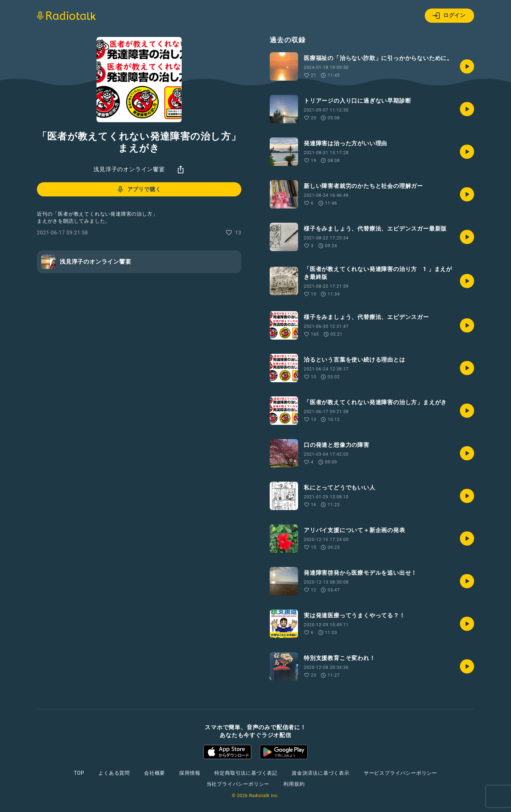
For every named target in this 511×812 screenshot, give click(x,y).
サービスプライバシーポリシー (400, 773)
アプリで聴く (139, 189)
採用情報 (190, 773)
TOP (79, 773)
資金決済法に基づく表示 (321, 773)
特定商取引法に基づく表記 (246, 773)
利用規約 (294, 784)
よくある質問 (114, 773)
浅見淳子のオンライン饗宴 (129, 169)
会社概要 (155, 773)
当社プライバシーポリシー (238, 784)
